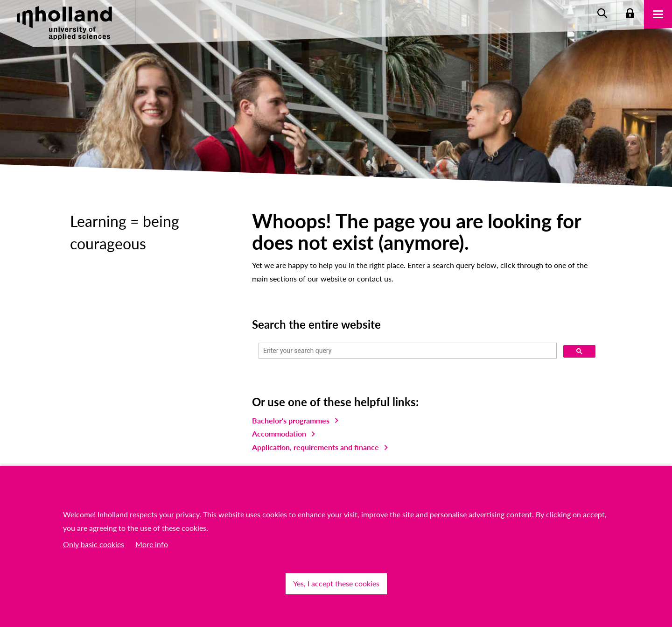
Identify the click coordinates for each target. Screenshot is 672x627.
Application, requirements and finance (315, 447)
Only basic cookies (94, 544)
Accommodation (279, 433)
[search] (407, 351)
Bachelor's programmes (291, 420)
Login (630, 14)
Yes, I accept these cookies (336, 583)
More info (152, 544)
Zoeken (602, 14)
